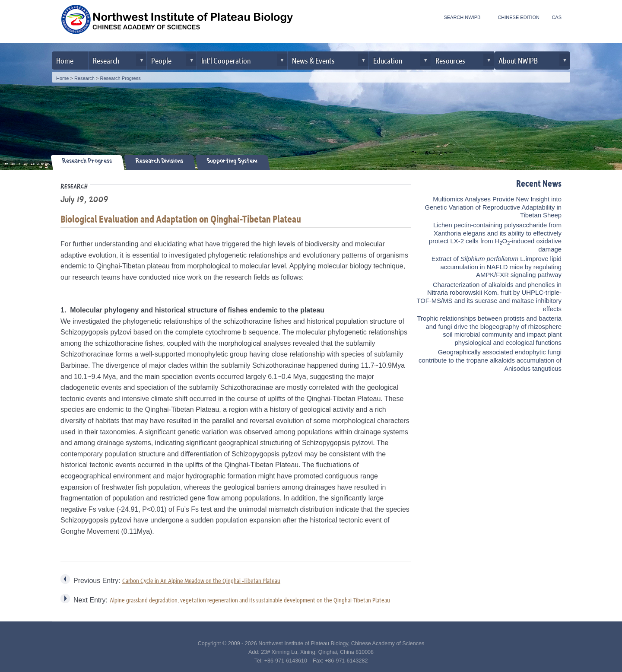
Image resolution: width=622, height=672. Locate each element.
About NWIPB (518, 60)
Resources (450, 60)
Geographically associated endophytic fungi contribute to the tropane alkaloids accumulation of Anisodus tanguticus (490, 360)
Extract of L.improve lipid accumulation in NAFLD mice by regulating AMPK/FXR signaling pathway (497, 267)
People (161, 60)
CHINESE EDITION (519, 17)
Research (106, 60)
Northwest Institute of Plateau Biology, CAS (177, 22)
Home (65, 60)
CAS (557, 17)
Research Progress (121, 78)
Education (388, 60)
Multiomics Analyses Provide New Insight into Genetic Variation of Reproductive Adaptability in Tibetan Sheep (493, 207)
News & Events (313, 60)
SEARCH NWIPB (462, 17)
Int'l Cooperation (226, 60)
